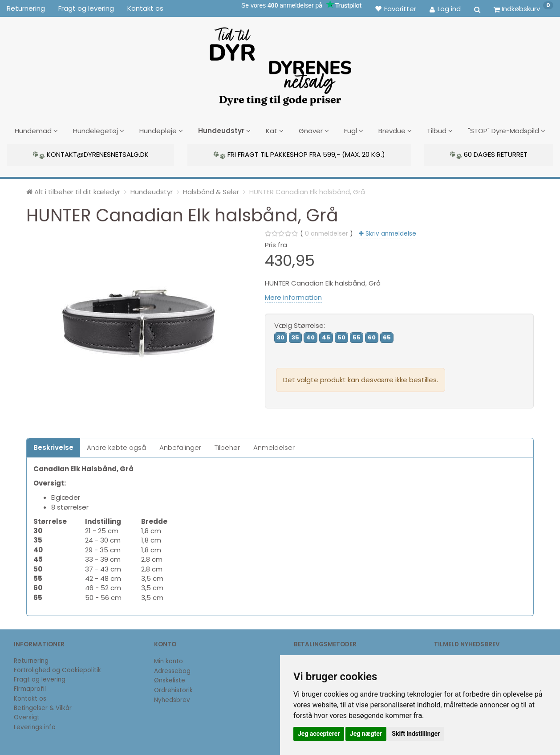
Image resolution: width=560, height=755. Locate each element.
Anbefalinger (180, 447)
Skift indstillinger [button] (416, 734)
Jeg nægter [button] (366, 734)
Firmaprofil (30, 688)
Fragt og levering (86, 8)
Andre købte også (116, 447)
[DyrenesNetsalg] (280, 63)
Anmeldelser (274, 447)
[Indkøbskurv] (523, 8)
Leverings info (35, 726)
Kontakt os (145, 8)
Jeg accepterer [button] (319, 734)
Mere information (293, 296)
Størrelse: (300, 324)
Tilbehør (227, 447)
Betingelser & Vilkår (43, 707)
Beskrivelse (53, 447)
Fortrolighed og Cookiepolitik (57, 669)
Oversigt (27, 717)
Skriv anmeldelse (390, 233)
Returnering (26, 8)
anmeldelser (327, 233)
